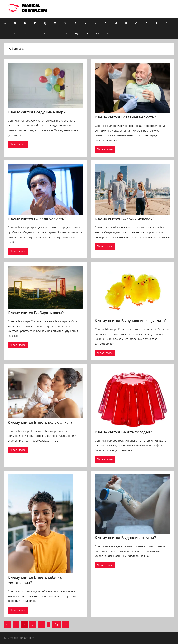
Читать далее (18, 144)
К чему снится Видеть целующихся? (40, 422)
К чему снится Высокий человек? (124, 219)
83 (56, 624)
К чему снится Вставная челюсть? (125, 117)
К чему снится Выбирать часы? (36, 313)
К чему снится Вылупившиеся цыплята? (131, 321)
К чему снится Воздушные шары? (38, 112)
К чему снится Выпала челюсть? (37, 219)
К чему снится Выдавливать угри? (125, 538)
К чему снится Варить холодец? (123, 432)
